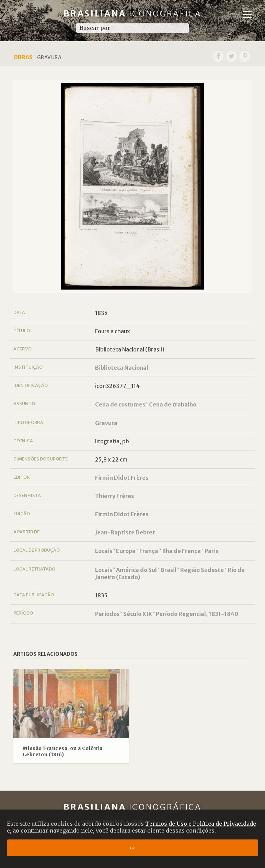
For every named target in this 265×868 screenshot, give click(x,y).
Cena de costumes (120, 404)
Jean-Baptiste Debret (125, 532)
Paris (211, 551)
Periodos (107, 614)
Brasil (169, 570)
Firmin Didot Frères (122, 478)
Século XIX (138, 614)
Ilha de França (181, 551)
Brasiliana (133, 14)
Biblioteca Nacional (122, 368)
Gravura (106, 423)
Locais (104, 551)
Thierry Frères (114, 496)
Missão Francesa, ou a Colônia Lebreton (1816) (63, 752)
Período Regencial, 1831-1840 (197, 614)
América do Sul (136, 570)
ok (132, 848)
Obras (23, 57)
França (149, 551)
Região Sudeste (202, 570)
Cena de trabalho (173, 404)
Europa (126, 551)
